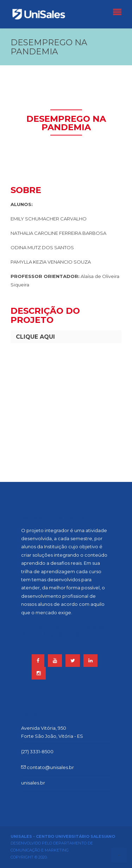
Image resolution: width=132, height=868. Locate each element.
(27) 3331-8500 (37, 751)
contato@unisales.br (48, 767)
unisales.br (33, 783)
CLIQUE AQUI (35, 337)
